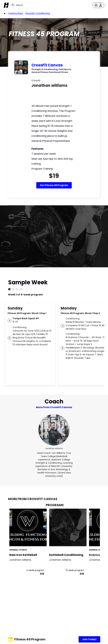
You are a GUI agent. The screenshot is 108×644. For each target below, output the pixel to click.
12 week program (75, 570)
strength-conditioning (38, 13)
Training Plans (16, 13)
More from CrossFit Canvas (54, 407)
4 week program (35, 570)
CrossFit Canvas (47, 65)
